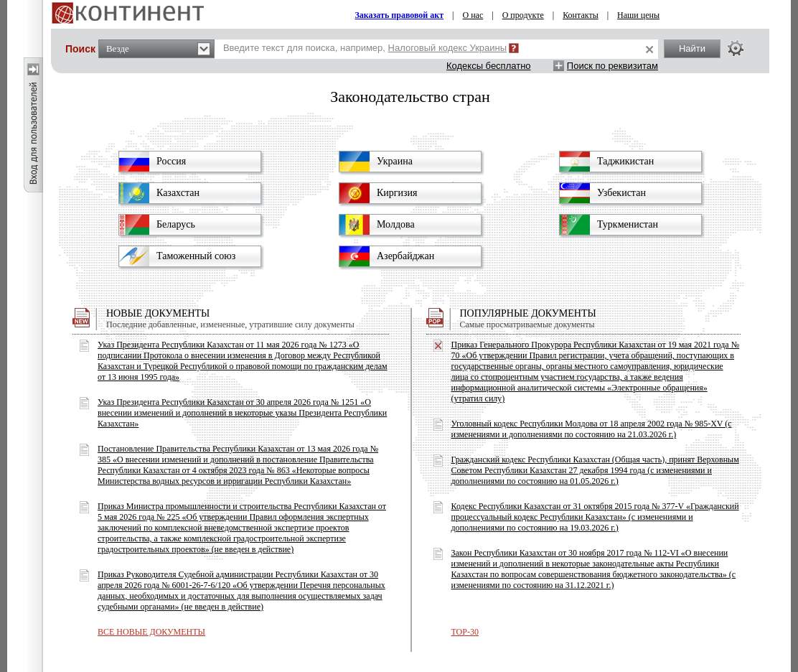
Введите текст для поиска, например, (365, 48)
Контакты (581, 15)
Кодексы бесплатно (489, 66)
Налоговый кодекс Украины (448, 48)
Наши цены (638, 15)
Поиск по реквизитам (612, 66)
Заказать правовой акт (399, 15)
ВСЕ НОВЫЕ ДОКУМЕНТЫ (151, 632)
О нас (473, 15)
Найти (692, 48)
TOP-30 (465, 632)
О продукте (523, 15)
